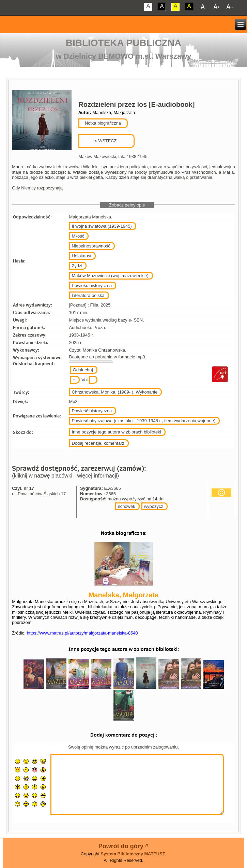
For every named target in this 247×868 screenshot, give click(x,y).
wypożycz (154, 506)
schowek (127, 506)
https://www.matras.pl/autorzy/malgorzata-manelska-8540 (82, 633)
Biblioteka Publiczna (124, 43)
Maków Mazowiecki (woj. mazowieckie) (110, 276)
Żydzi (77, 266)
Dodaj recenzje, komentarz (98, 443)
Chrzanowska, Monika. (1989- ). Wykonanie (114, 392)
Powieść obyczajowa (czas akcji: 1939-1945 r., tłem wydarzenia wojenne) (143, 421)
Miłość (78, 236)
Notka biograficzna (102, 123)
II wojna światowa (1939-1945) (102, 226)
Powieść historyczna (92, 286)
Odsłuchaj (83, 370)
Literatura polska (88, 295)
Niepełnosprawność (91, 246)
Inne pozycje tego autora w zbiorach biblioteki (116, 432)
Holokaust (81, 256)
